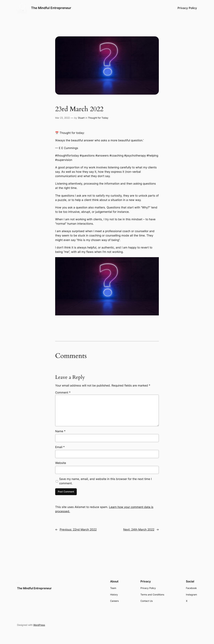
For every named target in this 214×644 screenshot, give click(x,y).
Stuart (81, 118)
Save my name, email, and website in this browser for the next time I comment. (105, 481)
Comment (63, 393)
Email (60, 447)
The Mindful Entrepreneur (51, 8)
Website (61, 463)
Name (60, 431)
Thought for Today (98, 118)
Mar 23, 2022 (62, 118)
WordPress (39, 625)
